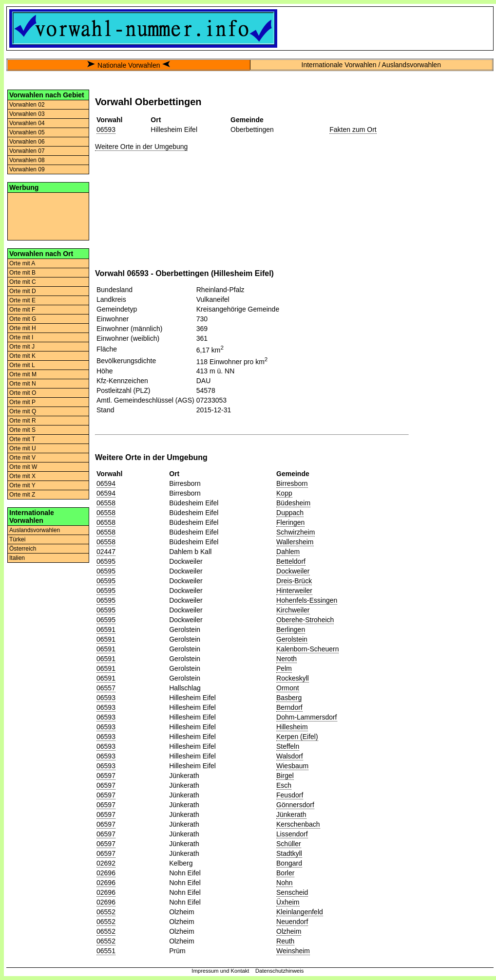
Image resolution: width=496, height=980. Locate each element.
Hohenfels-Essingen (307, 600)
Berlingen (291, 629)
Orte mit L (22, 365)
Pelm (284, 668)
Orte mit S (22, 430)
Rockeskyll (293, 678)
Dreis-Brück (294, 581)
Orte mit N (23, 384)
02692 (106, 863)
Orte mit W (23, 467)
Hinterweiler (294, 591)
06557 (106, 688)
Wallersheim (295, 542)
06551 (106, 951)
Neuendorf (292, 922)
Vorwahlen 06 (27, 142)
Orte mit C (23, 282)
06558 (106, 503)
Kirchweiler (293, 610)
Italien (17, 558)
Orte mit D (23, 291)
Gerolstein (292, 639)
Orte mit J (22, 347)
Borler (285, 873)
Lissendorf (292, 834)
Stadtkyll (289, 853)
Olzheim (289, 931)
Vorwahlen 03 (27, 114)
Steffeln (288, 746)
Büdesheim (293, 503)
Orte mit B (22, 273)
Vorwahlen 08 (27, 160)
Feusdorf (290, 795)
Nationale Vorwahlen (129, 65)
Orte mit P (22, 402)
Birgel (285, 776)
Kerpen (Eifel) (297, 737)
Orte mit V (22, 458)
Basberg (289, 698)
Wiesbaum (292, 766)
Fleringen (290, 522)
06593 (106, 129)
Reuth (285, 941)
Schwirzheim (296, 532)
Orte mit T (22, 439)
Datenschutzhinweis (280, 971)
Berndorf (289, 707)
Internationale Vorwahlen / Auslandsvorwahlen (371, 65)
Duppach (290, 513)
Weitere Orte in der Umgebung (141, 147)
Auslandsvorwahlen (35, 530)
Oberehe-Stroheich (305, 620)
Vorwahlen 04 (27, 123)
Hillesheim (292, 727)
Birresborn (292, 483)
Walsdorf (290, 756)
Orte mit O (23, 393)
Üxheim (288, 902)
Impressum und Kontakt (220, 971)
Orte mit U (23, 448)
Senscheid (292, 892)
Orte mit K (22, 356)
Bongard (289, 863)
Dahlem (288, 552)
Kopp (284, 493)
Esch (284, 785)
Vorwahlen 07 (27, 151)
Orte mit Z (22, 495)
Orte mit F (22, 310)
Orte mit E (22, 300)
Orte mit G (23, 319)
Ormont (288, 688)
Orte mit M (23, 374)
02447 (106, 552)
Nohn (284, 883)
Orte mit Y (22, 485)
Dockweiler (293, 571)
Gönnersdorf (295, 805)
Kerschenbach (298, 824)
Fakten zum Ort (353, 129)
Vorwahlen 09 (27, 169)
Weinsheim (293, 951)
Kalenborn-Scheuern (307, 649)
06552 (106, 912)
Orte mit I (21, 337)
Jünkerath (291, 814)
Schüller (289, 844)
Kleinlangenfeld (300, 912)
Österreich (23, 549)
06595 (106, 561)
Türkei (17, 539)
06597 (106, 776)
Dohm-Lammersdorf (306, 717)
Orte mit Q (23, 411)
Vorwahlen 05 (27, 132)
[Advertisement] (48, 216)
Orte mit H (23, 328)
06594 (106, 483)
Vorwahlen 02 (27, 105)
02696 (106, 873)
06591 (106, 629)
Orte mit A (22, 263)
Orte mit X (22, 476)
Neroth (286, 659)
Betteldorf (291, 561)
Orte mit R (23, 421)
